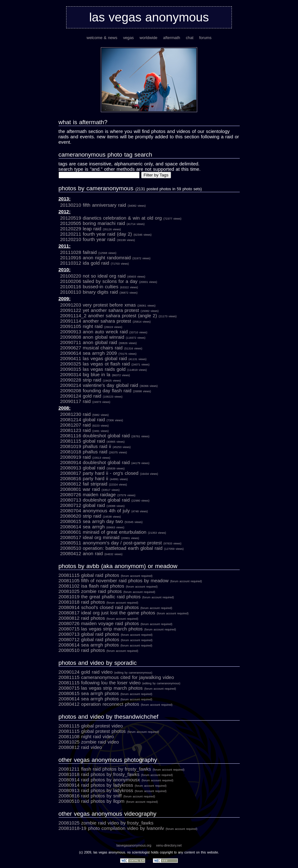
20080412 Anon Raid (91, 553)
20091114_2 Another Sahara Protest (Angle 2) (118, 316)
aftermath (172, 38)
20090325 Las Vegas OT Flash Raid (105, 364)
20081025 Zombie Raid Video (89, 742)
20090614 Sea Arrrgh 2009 (98, 353)
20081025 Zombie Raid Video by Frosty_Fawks (106, 823)
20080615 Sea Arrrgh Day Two (101, 521)
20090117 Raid (85, 401)
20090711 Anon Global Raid (98, 342)
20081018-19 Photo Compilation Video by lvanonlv (128, 828)
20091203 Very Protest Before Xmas (108, 305)
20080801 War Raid (90, 489)
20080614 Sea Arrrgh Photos (106, 645)
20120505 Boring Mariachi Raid (102, 223)
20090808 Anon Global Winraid (103, 337)
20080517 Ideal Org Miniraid (100, 537)
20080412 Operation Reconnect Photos (116, 704)
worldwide (149, 38)
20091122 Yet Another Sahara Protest (109, 310)
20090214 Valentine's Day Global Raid (109, 385)
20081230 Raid (84, 414)
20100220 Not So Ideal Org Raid (103, 276)
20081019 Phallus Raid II (95, 446)
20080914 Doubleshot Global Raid (105, 462)
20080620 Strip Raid (91, 516)
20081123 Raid (84, 430)
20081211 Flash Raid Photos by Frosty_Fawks (122, 769)
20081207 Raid (84, 425)
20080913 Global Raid (92, 468)
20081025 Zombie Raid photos (107, 591)
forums (205, 38)
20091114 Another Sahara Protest (106, 321)
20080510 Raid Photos (98, 650)
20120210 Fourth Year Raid (97, 239)
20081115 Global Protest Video (91, 726)
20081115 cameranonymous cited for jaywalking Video (116, 677)
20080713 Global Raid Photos (106, 634)
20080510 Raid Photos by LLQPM (108, 801)
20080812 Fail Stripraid (94, 484)
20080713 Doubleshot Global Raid (105, 500)
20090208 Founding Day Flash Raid (106, 391)
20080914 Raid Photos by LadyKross (113, 785)
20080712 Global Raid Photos (106, 639)
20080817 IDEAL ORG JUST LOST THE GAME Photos (124, 613)
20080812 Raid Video (80, 747)
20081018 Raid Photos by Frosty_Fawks (116, 774)
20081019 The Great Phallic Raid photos (116, 597)
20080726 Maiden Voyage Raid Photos (115, 623)
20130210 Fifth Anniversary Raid (103, 205)
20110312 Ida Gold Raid (95, 263)
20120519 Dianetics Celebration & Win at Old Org (121, 218)
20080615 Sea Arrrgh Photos (106, 693)
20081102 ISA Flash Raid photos (108, 586)
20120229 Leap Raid (91, 229)
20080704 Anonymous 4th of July (104, 511)
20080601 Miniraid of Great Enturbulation (113, 532)
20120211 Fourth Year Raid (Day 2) (106, 234)
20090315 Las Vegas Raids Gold (103, 369)
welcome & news (102, 38)
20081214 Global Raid (92, 420)
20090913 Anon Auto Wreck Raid (104, 332)
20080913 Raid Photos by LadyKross (113, 790)
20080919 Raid (85, 457)
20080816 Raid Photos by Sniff (107, 796)
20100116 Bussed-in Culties (99, 287)
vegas (129, 38)
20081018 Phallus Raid (94, 452)
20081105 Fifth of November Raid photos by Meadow (130, 581)
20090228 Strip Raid (91, 380)
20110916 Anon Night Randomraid (105, 258)
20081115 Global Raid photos (106, 575)
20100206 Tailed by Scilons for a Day (109, 281)
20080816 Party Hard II (94, 478)
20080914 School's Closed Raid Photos (115, 607)
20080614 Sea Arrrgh (92, 527)
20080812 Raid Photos (98, 618)
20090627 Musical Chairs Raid (101, 348)
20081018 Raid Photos (98, 602)
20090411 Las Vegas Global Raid (103, 358)
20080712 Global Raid (92, 505)
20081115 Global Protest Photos (109, 731)
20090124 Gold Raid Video (106, 672)
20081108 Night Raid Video (86, 736)
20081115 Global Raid (92, 441)
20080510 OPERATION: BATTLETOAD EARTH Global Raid (122, 548)
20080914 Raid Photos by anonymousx (116, 780)
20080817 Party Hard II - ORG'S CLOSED (109, 473)
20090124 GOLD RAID (91, 396)
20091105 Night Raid (91, 326)
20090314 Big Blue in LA (95, 374)
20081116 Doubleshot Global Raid (105, 436)
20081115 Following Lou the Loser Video (120, 683)
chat (190, 38)
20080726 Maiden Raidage (98, 494)
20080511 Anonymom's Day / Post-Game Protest (121, 543)
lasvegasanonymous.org (134, 845)
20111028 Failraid (88, 252)
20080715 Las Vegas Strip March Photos (117, 629)
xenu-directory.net (169, 845)
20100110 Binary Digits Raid (99, 292)
